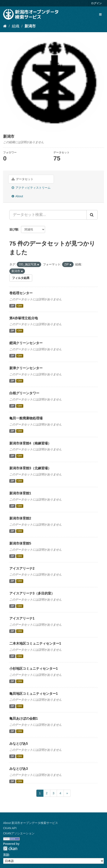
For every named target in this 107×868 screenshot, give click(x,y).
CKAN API (10, 828)
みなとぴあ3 (19, 769)
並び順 (14, 229)
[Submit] (92, 215)
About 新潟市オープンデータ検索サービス (31, 823)
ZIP (12, 306)
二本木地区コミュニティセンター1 (35, 643)
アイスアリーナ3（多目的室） (32, 593)
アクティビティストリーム (31, 188)
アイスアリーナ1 (22, 618)
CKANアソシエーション (19, 833)
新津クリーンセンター (26, 368)
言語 (6, 855)
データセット (23, 179)
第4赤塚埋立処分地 (24, 318)
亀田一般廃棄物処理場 (26, 418)
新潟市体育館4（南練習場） (30, 443)
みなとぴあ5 (19, 744)
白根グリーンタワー (24, 393)
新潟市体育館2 (20, 518)
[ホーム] (5, 26)
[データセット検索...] (48, 215)
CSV (20, 306)
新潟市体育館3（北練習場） (30, 468)
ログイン (96, 3)
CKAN (10, 848)
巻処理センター (21, 293)
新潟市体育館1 (20, 493)
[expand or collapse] (100, 14)
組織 (16, 26)
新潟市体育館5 (20, 543)
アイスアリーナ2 (22, 568)
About (17, 196)
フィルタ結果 (21, 278)
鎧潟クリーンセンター (26, 343)
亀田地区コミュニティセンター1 (34, 694)
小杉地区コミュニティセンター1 (34, 669)
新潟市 (30, 26)
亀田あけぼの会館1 (24, 718)
